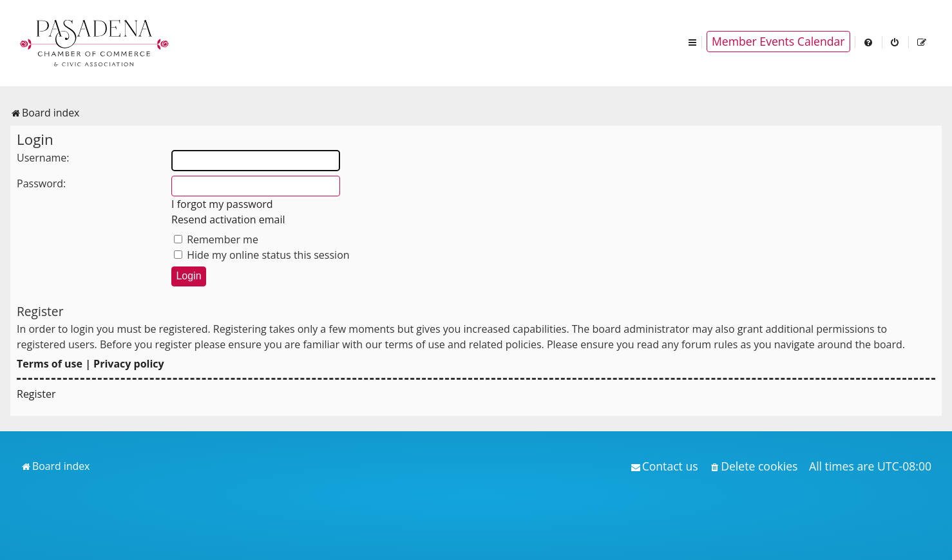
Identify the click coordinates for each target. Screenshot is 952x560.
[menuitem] (869, 42)
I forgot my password (222, 204)
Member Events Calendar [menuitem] (778, 41)
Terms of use (50, 364)
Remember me (216, 239)
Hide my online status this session (262, 255)
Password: (41, 183)
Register (36, 394)
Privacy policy (129, 364)
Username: (43, 158)
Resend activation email (228, 219)
